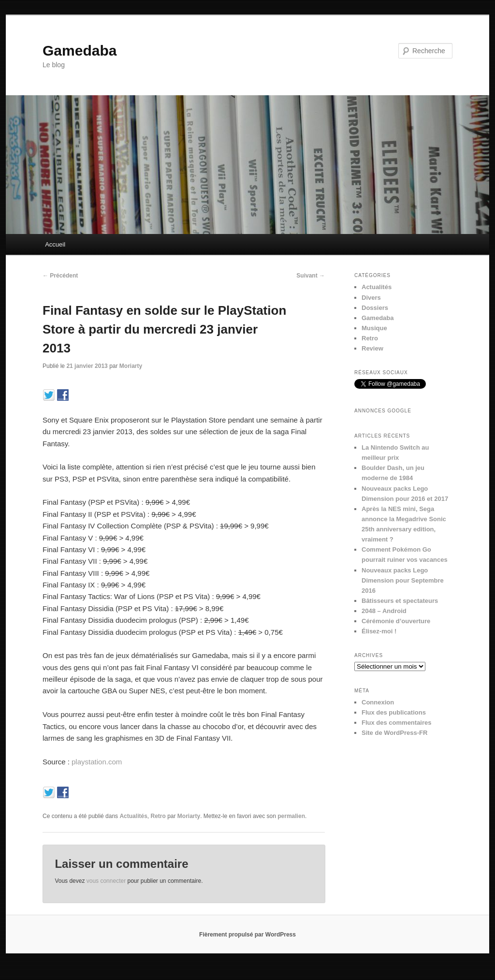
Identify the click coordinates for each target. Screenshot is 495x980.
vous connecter (106, 881)
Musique (374, 328)
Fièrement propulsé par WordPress (247, 935)
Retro (158, 816)
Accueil (55, 244)
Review (372, 348)
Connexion (378, 702)
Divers (371, 298)
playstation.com (97, 762)
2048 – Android (384, 611)
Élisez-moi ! (379, 631)
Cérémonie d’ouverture (396, 621)
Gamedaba (80, 51)
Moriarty (131, 366)
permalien (291, 816)
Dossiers (375, 308)
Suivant (311, 276)
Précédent (60, 276)
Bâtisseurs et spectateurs (400, 601)
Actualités (133, 816)
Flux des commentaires (397, 723)
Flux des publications (394, 712)
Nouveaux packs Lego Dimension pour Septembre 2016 (403, 580)
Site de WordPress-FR (394, 733)
